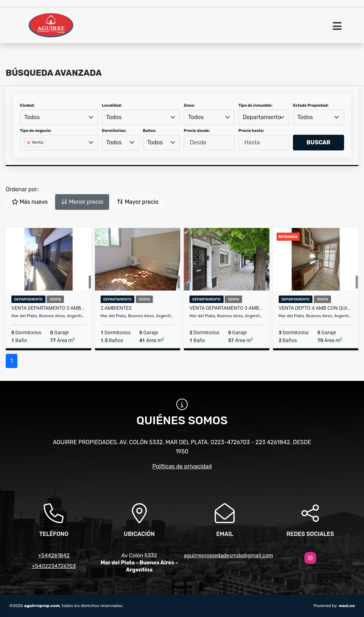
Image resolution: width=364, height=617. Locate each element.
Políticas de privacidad (182, 466)
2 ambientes (116, 308)
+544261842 (54, 555)
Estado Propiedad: (311, 105)
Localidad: (112, 105)
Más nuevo (30, 202)
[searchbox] (26, 154)
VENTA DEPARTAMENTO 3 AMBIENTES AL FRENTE (49, 308)
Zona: (189, 105)
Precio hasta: (251, 131)
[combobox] (59, 117)
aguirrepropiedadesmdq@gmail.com (228, 555)
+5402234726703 (54, 566)
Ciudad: (27, 105)
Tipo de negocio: (36, 131)
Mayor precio (138, 202)
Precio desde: (197, 131)
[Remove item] (29, 143)
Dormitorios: (114, 131)
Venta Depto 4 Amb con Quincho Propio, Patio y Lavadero (316, 308)
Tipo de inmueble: (255, 105)
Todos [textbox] (32, 117)
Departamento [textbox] (262, 117)
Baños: (149, 131)
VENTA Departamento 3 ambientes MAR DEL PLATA (227, 308)
